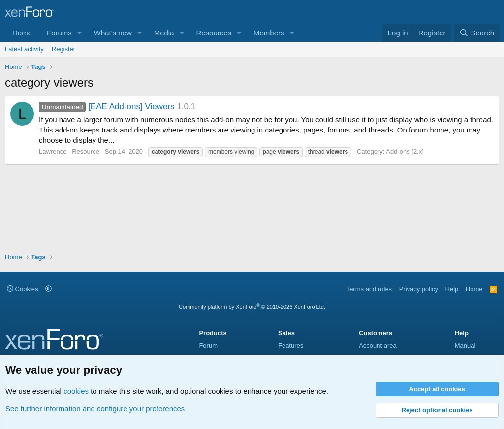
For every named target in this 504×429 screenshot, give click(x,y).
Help (452, 289)
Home (22, 33)
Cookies (23, 289)
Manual (465, 346)
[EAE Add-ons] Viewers (107, 107)
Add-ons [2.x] (405, 151)
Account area (378, 346)
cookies (76, 391)
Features (291, 346)
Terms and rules (369, 289)
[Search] (477, 33)
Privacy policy (419, 289)
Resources (214, 33)
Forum (208, 346)
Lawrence (53, 151)
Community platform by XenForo (252, 307)
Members (269, 33)
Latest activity (24, 49)
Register (63, 49)
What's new (113, 33)
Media (164, 33)
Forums (59, 33)
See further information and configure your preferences (95, 409)
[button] (80, 33)
